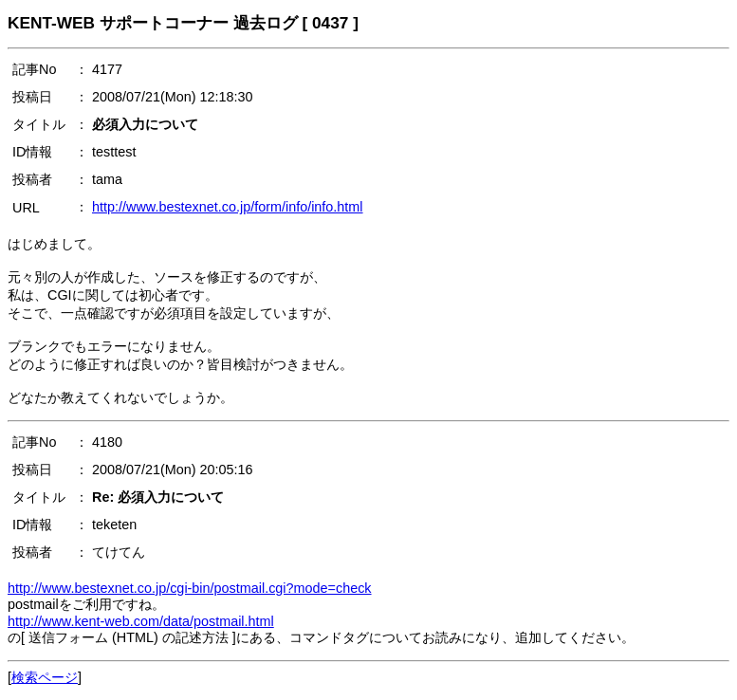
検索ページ (45, 677)
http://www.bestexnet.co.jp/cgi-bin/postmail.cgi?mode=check (190, 588)
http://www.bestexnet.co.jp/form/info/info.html (228, 207)
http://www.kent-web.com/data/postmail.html (141, 621)
